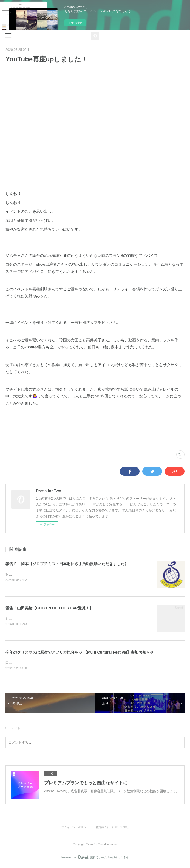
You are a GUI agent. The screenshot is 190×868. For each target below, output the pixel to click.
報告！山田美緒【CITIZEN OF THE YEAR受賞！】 (49, 609)
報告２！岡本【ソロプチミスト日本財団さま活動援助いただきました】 (67, 564)
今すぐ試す (75, 23)
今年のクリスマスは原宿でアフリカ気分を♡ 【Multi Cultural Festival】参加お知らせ (80, 653)
